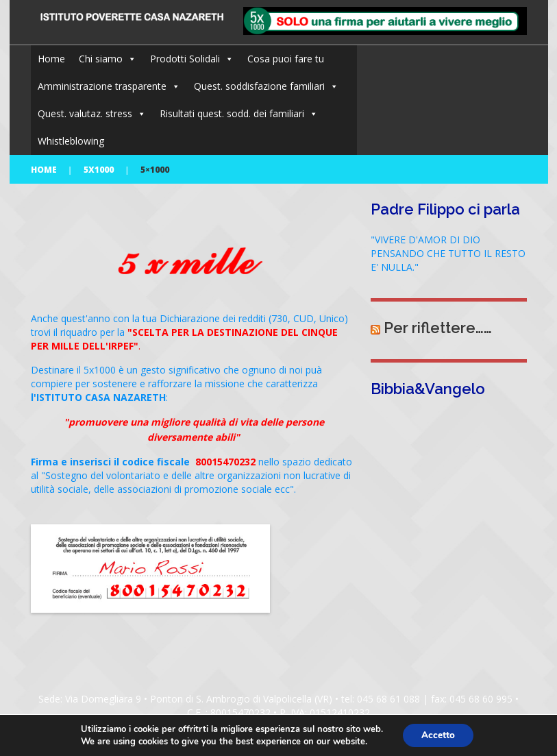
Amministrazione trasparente (102, 86)
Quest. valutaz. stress (85, 113)
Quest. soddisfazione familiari (259, 86)
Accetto (438, 734)
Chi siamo (101, 59)
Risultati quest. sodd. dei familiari (232, 113)
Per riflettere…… (438, 328)
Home (51, 59)
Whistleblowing (71, 141)
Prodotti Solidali (185, 59)
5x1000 (99, 170)
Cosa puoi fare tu (286, 59)
